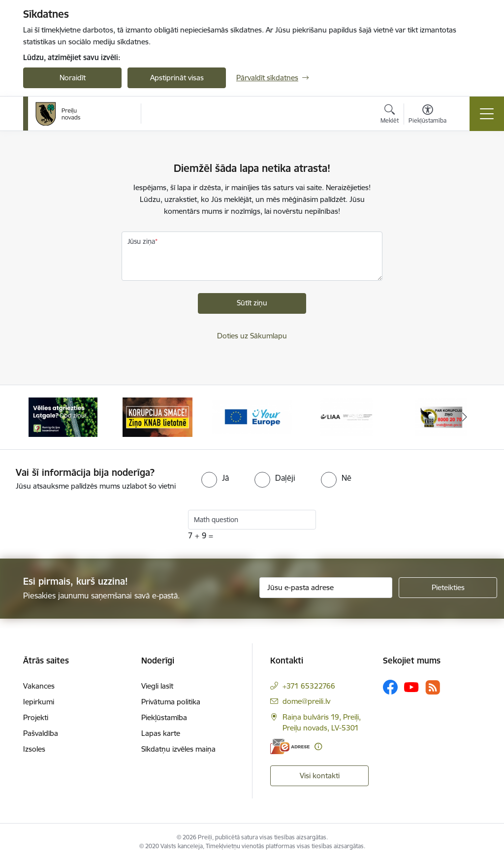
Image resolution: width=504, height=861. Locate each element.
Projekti (36, 717)
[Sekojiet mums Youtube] (411, 687)
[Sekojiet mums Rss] (433, 687)
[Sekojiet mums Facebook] (390, 687)
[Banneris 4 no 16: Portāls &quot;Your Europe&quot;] (346, 416)
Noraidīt (73, 78)
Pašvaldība (41, 733)
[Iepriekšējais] (39, 417)
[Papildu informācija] (318, 746)
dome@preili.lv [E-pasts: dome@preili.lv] (306, 701)
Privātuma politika (171, 702)
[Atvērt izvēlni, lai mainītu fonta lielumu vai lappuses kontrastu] (427, 115)
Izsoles (34, 749)
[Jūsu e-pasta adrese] (326, 588)
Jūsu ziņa (141, 241)
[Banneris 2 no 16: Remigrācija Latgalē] (157, 416)
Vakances (39, 686)
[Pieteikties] (448, 588)
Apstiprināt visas (177, 78)
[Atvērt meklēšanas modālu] (390, 115)
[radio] (215, 478)
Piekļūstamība (164, 717)
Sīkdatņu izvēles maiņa (178, 749)
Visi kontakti (320, 776)
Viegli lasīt (157, 686)
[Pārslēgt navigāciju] (487, 114)
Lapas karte (161, 733)
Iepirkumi (39, 702)
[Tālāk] (465, 417)
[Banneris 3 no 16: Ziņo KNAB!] (252, 416)
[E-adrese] (290, 746)
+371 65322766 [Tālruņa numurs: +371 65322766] (309, 686)
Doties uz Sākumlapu (252, 336)
